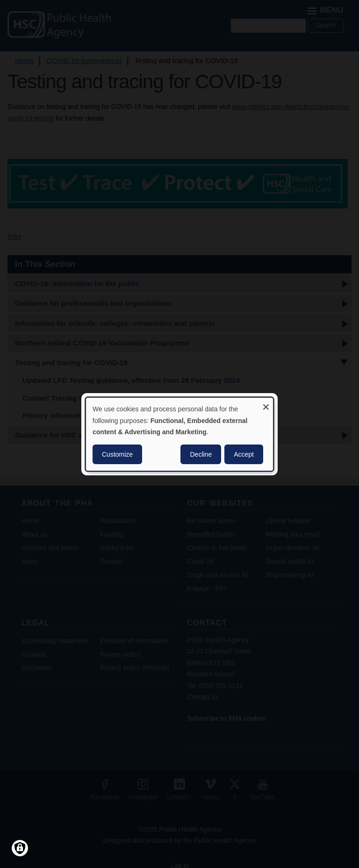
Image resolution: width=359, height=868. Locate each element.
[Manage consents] (20, 848)
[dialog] (179, 434)
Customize (117, 454)
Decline (201, 454)
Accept (244, 454)
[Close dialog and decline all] (266, 403)
